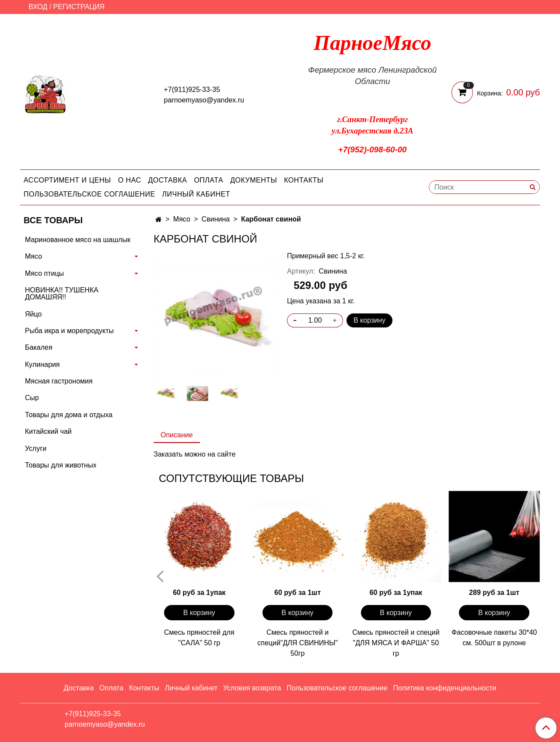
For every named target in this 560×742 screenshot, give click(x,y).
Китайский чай (48, 431)
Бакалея (39, 347)
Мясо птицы (44, 273)
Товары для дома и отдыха (69, 415)
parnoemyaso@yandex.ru (204, 100)
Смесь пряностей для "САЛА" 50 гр (199, 638)
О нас (130, 180)
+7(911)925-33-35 (192, 90)
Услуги (36, 448)
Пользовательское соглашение (89, 194)
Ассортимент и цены (67, 180)
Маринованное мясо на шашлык (78, 240)
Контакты (304, 180)
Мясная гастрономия (59, 381)
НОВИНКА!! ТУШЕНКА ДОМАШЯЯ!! (62, 294)
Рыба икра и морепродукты (69, 331)
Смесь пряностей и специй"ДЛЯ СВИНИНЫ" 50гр (297, 643)
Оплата (208, 180)
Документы (254, 180)
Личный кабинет (196, 194)
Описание (177, 435)
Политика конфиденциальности (444, 688)
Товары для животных (61, 465)
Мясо (182, 219)
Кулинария (42, 364)
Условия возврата (252, 688)
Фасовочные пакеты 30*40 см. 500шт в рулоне (494, 638)
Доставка (168, 180)
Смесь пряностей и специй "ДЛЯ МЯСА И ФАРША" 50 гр (396, 643)
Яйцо (33, 314)
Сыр (32, 398)
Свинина (216, 219)
